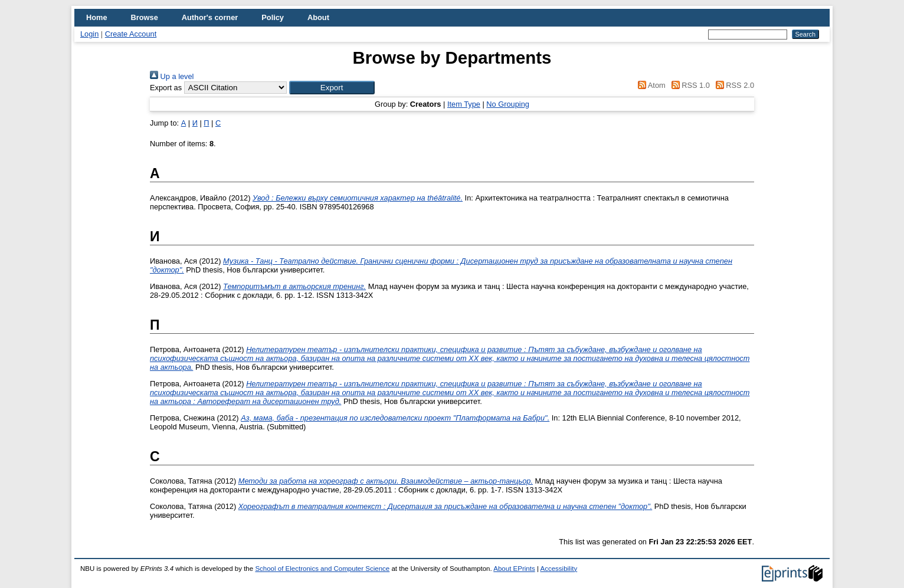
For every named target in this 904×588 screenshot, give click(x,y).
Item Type (464, 104)
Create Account (131, 34)
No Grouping (508, 104)
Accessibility (559, 569)
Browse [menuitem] (145, 17)
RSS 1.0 (689, 85)
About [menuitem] (318, 17)
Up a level (172, 76)
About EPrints (514, 569)
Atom (650, 85)
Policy (273, 17)
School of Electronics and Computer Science (322, 569)
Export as (166, 88)
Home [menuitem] (97, 17)
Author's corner (210, 17)
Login (89, 34)
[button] (332, 88)
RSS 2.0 (733, 85)
